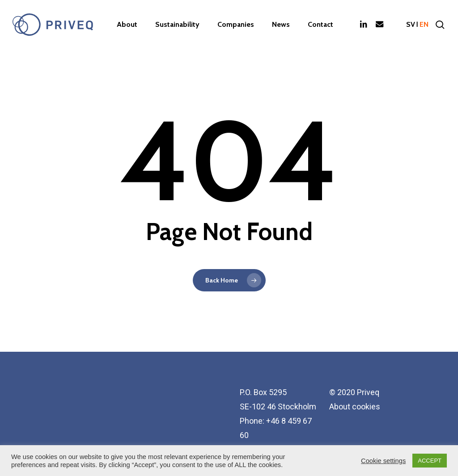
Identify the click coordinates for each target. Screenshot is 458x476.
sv (411, 25)
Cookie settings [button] (383, 461)
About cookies (355, 406)
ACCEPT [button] (430, 461)
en (424, 25)
